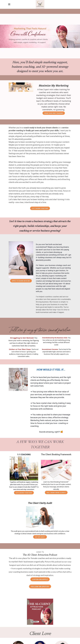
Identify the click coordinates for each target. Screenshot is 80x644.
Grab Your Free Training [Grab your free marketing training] (54, 113)
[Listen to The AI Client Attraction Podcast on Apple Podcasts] (40, 579)
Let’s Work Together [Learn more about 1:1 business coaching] (24, 493)
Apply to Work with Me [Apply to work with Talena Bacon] (21, 281)
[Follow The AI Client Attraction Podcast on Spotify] (40, 586)
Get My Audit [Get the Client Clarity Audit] (40, 537)
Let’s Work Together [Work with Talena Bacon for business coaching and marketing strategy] (40, 208)
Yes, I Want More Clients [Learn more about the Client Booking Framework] (56, 493)
